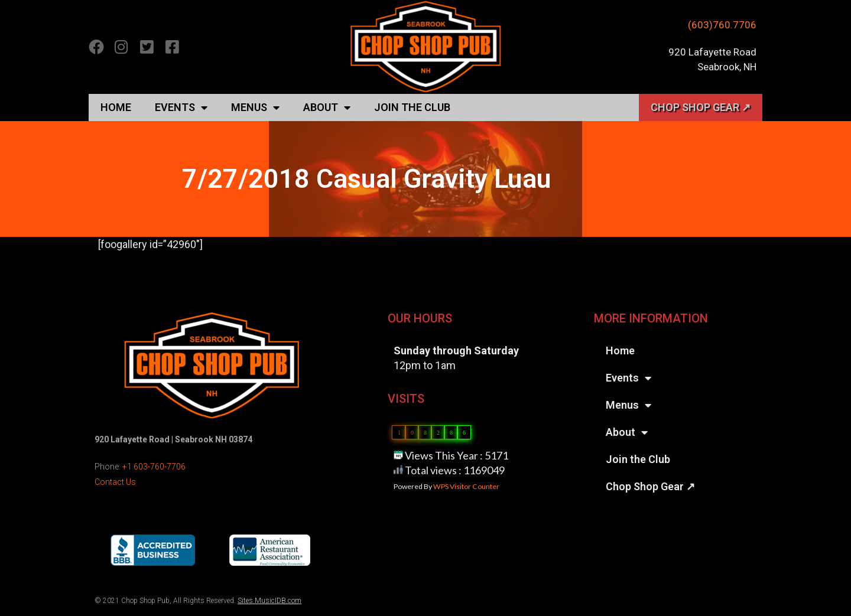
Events (181, 107)
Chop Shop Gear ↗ (701, 107)
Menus (255, 107)
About (327, 107)
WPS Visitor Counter (466, 486)
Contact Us (115, 482)
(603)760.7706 (722, 25)
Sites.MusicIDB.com (269, 601)
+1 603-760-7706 (154, 467)
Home (116, 107)
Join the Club (412, 107)
